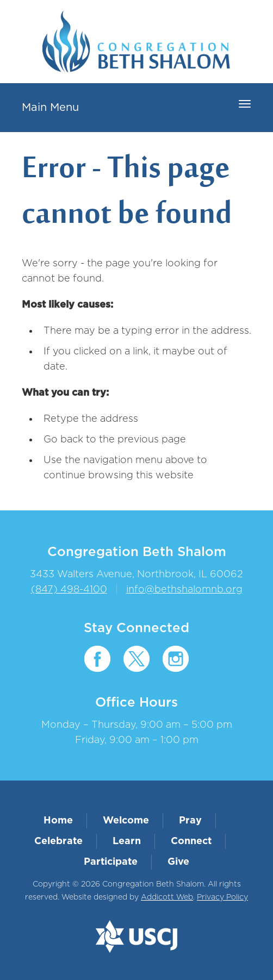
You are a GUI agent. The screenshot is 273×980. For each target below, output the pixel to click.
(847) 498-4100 (69, 590)
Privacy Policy (222, 897)
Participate (111, 862)
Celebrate (58, 841)
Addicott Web (167, 897)
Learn (127, 841)
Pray (190, 821)
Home (58, 821)
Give (178, 862)
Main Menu (50, 108)
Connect (191, 841)
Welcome (126, 821)
